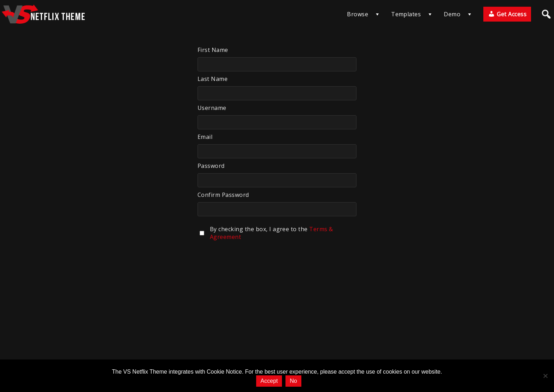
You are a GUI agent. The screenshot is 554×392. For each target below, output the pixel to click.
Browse (358, 14)
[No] (545, 376)
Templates (406, 14)
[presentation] (251, 263)
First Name (213, 50)
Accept (269, 381)
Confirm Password (223, 195)
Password (211, 166)
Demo (452, 14)
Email (205, 137)
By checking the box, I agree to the (272, 233)
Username (212, 108)
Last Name (213, 79)
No (293, 381)
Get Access (507, 14)
